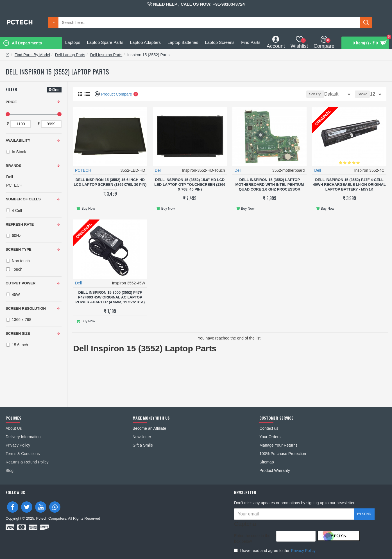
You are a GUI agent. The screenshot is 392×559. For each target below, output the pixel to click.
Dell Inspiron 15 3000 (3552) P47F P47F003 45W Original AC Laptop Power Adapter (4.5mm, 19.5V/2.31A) (110, 295)
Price (11, 102)
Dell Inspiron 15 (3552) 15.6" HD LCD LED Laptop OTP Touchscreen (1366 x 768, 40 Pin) (190, 184)
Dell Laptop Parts (70, 55)
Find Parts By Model (32, 55)
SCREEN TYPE (19, 249)
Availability (18, 140)
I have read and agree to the (275, 551)
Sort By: (311, 94)
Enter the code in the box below (252, 538)
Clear (56, 90)
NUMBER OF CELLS (23, 199)
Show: (364, 94)
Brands (13, 166)
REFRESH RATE (20, 224)
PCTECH (83, 170)
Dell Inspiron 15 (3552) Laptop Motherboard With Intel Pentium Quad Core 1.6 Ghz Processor (269, 184)
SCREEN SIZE (18, 333)
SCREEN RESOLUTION (26, 308)
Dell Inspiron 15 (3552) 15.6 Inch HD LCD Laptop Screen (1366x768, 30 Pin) (110, 182)
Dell (158, 170)
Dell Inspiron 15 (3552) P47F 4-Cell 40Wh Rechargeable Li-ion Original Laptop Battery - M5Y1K (349, 184)
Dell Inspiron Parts (106, 55)
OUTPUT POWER (21, 283)
